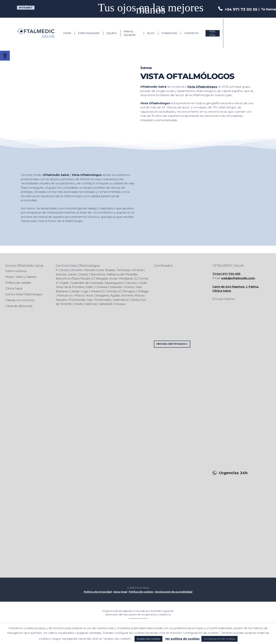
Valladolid (106, 304)
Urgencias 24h (233, 473)
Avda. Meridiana (121, 278)
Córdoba (101, 287)
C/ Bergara (100, 278)
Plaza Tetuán (81, 278)
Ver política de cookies (182, 639)
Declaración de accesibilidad (174, 592)
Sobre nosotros (16, 271)
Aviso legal (120, 592)
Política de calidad (18, 283)
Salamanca (121, 300)
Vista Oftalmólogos (202, 87)
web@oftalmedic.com (238, 278)
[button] (5, 56)
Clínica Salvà (14, 288)
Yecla (89, 295)
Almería (138, 270)
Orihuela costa (94, 270)
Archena (127, 295)
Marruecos (65, 295)
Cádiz (89, 287)
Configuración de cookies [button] (219, 639)
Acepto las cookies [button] (148, 639)
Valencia (91, 304)
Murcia (139, 295)
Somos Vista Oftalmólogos (24, 294)
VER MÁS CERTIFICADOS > (172, 344)
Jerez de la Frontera (70, 287)
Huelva (129, 287)
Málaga (143, 291)
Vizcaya (120, 304)
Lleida (75, 291)
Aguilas (115, 295)
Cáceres (131, 283)
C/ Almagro (127, 291)
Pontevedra (102, 300)
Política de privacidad (98, 592)
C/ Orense (109, 291)
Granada (116, 287)
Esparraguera (114, 283)
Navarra (61, 300)
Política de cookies (141, 592)
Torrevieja (123, 270)
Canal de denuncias (19, 306)
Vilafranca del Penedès (122, 274)
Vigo (90, 300)
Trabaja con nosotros (20, 300)
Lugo (85, 291)
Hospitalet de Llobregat (87, 283)
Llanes (72, 274)
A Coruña (62, 270)
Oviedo (83, 274)
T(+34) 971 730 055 (226, 274)
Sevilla (78, 304)
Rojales (110, 270)
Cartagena (102, 295)
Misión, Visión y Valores (21, 277)
